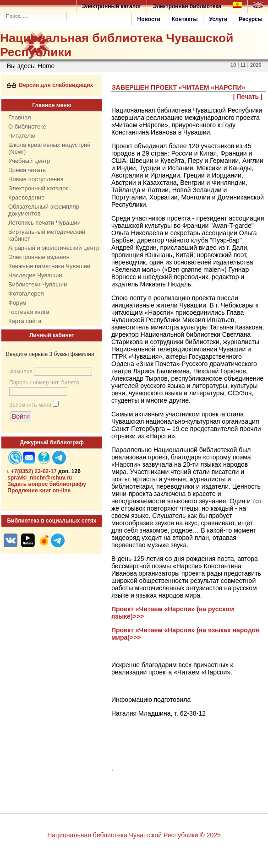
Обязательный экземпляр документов (44, 210)
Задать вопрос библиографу (47, 484)
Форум (17, 303)
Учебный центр (29, 161)
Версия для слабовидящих (50, 85)
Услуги (218, 19)
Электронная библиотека (187, 6)
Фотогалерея (26, 294)
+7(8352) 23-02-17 (34, 471)
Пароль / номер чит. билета (44, 383)
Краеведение (26, 197)
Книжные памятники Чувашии (49, 266)
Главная (19, 117)
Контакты (185, 19)
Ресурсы (251, 19)
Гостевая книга (29, 312)
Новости (149, 19)
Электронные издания (39, 257)
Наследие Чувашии (35, 275)
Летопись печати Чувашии (44, 223)
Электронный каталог (112, 6)
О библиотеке (27, 127)
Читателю (22, 136)
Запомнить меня (30, 405)
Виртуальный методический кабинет (47, 235)
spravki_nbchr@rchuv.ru (40, 478)
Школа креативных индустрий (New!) (49, 148)
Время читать (27, 170)
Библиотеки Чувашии (38, 284)
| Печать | (248, 97)
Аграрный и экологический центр (54, 248)
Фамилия (21, 372)
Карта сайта (25, 321)
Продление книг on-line (39, 491)
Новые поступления (36, 179)
